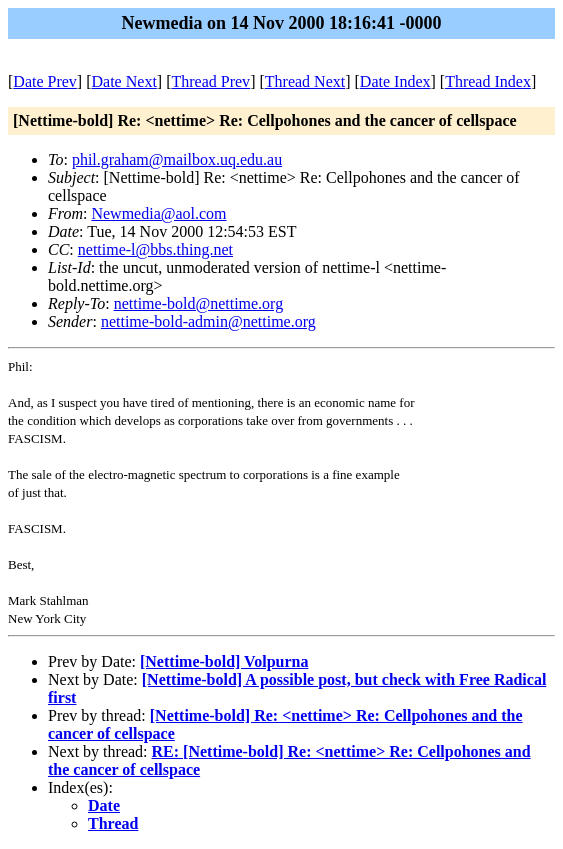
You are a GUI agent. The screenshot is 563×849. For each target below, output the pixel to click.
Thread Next (305, 81)
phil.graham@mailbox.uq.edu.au (177, 159)
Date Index (395, 81)
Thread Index (488, 81)
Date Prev (45, 81)
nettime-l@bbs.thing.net (155, 249)
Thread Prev (210, 81)
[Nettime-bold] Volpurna (224, 661)
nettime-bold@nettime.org (199, 303)
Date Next (124, 81)
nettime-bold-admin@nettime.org (208, 321)
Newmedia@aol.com (158, 213)
